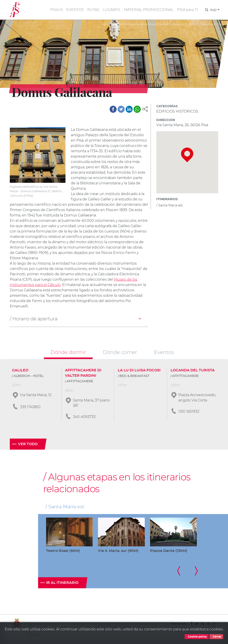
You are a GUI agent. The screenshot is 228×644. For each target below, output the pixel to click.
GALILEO (20, 370)
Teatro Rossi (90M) (63, 551)
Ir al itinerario (62, 583)
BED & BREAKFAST (134, 376)
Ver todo (28, 444)
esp (215, 10)
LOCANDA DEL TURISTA (193, 370)
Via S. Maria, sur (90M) (118, 551)
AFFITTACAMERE (80, 381)
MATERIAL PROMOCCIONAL (149, 10)
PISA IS (57, 10)
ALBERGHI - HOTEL (29, 376)
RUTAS (93, 10)
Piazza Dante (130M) (169, 551)
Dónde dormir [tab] (68, 352)
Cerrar (216, 637)
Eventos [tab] (164, 352)
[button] (145, 109)
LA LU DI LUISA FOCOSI (139, 370)
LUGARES (112, 10)
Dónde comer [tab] (120, 352)
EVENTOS (75, 10)
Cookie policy (197, 637)
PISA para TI (187, 10)
